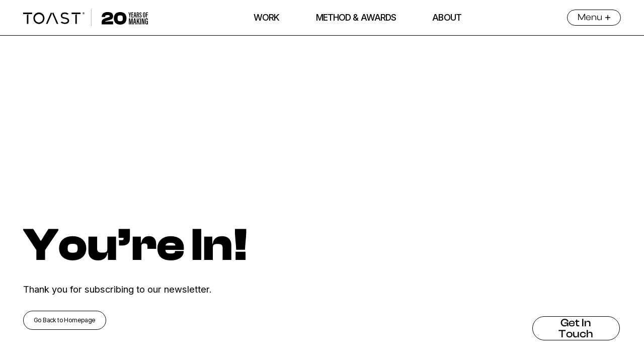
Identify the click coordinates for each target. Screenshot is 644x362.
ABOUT (447, 17)
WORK (266, 17)
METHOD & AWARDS (356, 17)
